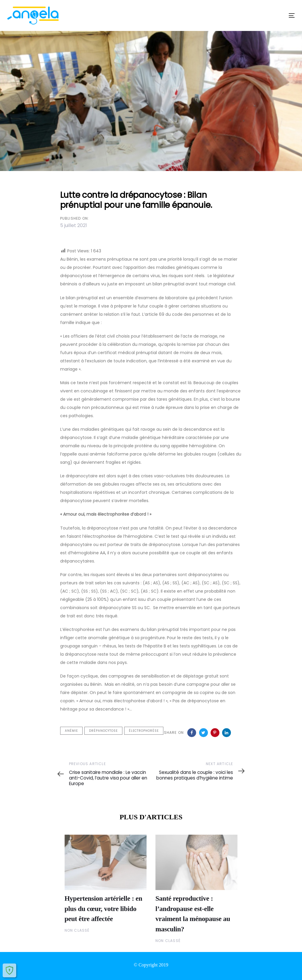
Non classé (77, 930)
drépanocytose (103, 731)
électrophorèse (144, 731)
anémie (71, 731)
